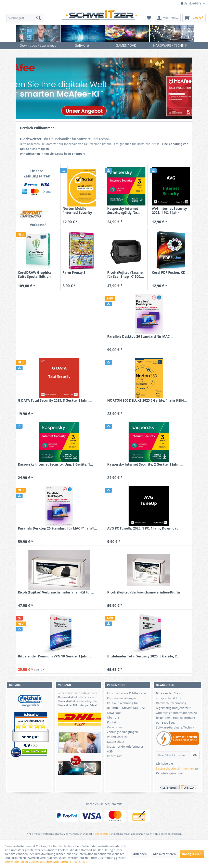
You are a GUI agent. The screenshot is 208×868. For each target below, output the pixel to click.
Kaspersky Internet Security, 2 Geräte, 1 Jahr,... (145, 464)
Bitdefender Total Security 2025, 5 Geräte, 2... (144, 656)
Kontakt (112, 722)
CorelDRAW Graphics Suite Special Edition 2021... (35, 275)
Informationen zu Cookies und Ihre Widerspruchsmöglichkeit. (46, 862)
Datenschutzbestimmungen (175, 768)
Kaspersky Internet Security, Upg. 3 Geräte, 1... (55, 464)
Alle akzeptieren (164, 854)
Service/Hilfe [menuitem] (191, 3)
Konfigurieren (192, 854)
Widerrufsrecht (117, 737)
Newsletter (114, 713)
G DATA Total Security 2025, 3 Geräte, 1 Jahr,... (55, 400)
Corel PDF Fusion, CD (169, 273)
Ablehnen (140, 854)
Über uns (113, 717)
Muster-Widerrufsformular (125, 746)
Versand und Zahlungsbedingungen (122, 730)
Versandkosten (101, 834)
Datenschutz (116, 742)
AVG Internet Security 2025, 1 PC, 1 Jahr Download (169, 211)
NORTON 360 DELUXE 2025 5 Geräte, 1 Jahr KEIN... (147, 400)
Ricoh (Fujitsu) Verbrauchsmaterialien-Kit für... (56, 592)
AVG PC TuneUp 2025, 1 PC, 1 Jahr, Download (143, 528)
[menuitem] (25, 18)
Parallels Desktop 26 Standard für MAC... (140, 337)
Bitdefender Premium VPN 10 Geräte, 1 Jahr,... (55, 656)
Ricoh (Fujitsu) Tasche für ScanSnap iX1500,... (126, 275)
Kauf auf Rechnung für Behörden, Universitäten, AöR (127, 705)
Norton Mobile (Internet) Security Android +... (77, 211)
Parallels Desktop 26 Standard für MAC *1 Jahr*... (57, 528)
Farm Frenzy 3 (74, 273)
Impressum (115, 756)
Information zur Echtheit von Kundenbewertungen (127, 696)
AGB (110, 751)
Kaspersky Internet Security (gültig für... (124, 211)
